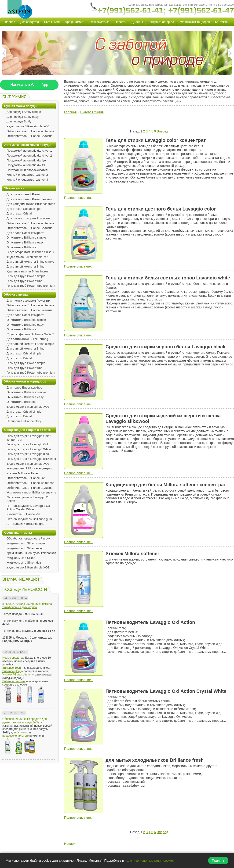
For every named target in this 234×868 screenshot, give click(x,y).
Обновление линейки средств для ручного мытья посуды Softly (24, 721)
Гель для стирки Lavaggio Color (29, 444)
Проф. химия (74, 22)
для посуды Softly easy (23, 117)
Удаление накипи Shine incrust (28, 271)
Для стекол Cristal (19, 213)
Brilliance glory (11, 671)
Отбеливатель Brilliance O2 (26, 478)
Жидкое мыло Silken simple (26, 543)
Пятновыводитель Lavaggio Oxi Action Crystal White (29, 508)
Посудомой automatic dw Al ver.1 (29, 151)
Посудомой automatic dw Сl (26, 165)
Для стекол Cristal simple (24, 209)
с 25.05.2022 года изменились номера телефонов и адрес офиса (27, 606)
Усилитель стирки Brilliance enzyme (31, 492)
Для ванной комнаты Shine (26, 266)
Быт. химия (52, 22)
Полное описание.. (78, 198)
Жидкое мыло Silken (21, 558)
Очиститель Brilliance (21, 247)
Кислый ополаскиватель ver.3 (27, 180)
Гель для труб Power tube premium (31, 286)
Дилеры (137, 22)
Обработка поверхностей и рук (28, 538)
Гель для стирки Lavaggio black (28, 454)
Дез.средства (29, 22)
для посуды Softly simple (24, 112)
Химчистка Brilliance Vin (23, 514)
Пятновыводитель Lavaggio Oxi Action (29, 499)
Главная (9, 22)
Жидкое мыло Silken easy (25, 548)
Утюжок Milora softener (17, 675)
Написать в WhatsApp (29, 85)
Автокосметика (99, 22)
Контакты (222, 22)
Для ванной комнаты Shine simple (30, 262)
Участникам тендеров (195, 22)
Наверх (70, 844)
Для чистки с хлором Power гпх (28, 218)
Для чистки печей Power (24, 194)
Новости (121, 22)
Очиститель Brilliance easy (25, 242)
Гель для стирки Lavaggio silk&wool (31, 459)
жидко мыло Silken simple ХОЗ (28, 126)
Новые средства (13, 658)
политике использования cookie (149, 861)
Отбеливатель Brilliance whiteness (30, 131)
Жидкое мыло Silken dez (24, 563)
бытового (23, 732)
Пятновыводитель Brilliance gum (29, 519)
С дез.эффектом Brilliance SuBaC (30, 252)
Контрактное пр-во (161, 22)
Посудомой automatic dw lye (26, 160)
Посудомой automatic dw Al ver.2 (29, 155)
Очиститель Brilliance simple (26, 238)
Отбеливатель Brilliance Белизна (29, 136)
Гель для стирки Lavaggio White (29, 449)
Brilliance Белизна (14, 681)
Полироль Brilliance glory (24, 421)
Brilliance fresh (12, 668)
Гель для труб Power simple (26, 276)
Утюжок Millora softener (23, 473)
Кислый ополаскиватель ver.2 (27, 175)
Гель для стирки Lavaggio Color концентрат (29, 438)
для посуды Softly (19, 121)
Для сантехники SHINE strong (27, 339)
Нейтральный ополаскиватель (28, 170)
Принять (218, 861)
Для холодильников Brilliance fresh (31, 204)
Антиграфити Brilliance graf (26, 524)
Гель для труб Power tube (24, 281)
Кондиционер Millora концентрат (29, 468)
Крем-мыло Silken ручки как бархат (31, 553)
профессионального (15, 736)
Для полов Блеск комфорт (25, 233)
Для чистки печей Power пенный (29, 199)
